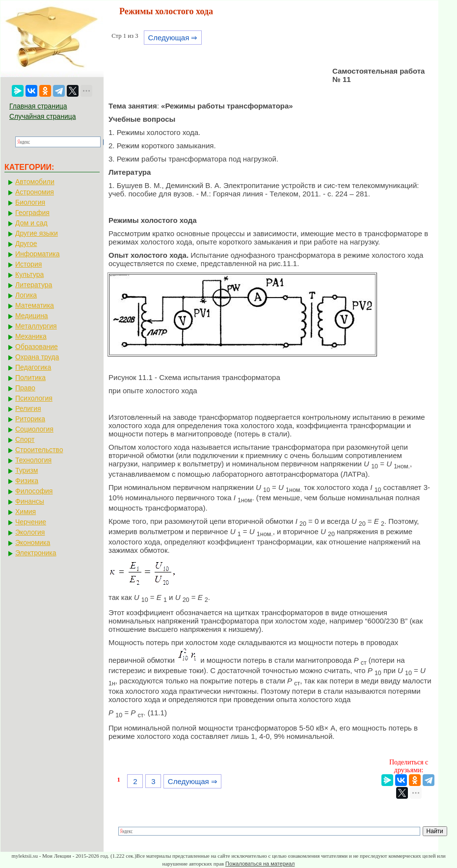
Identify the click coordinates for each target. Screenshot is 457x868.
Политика (30, 378)
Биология (30, 202)
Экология (30, 532)
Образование (37, 347)
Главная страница (38, 106)
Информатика (37, 254)
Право (25, 388)
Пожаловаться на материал (260, 864)
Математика (35, 305)
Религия (28, 408)
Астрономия (35, 192)
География (32, 213)
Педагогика (33, 367)
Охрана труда (37, 357)
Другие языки (37, 233)
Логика (26, 295)
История (28, 264)
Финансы (30, 501)
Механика (31, 336)
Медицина (32, 316)
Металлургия (36, 326)
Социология (34, 429)
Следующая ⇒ (173, 38)
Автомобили (35, 182)
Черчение (31, 522)
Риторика (30, 419)
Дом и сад (31, 223)
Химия (26, 512)
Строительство (39, 450)
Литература (34, 285)
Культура (29, 274)
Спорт (25, 439)
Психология (34, 398)
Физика (27, 481)
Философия (34, 491)
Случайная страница (43, 116)
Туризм (27, 470)
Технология (33, 460)
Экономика (33, 542)
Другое (26, 244)
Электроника (36, 553)
